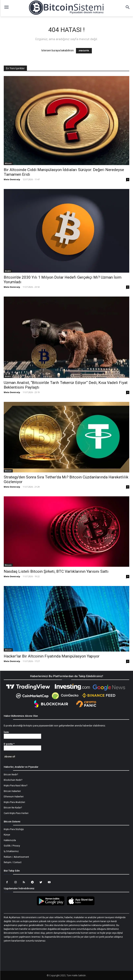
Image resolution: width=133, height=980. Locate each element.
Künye (7, 835)
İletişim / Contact (13, 862)
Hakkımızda (10, 840)
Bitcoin (8, 471)
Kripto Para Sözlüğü (14, 829)
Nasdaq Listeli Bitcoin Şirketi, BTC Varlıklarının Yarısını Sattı (56, 571)
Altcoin (8, 163)
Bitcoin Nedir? (11, 775)
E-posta (9, 744)
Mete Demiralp (12, 179)
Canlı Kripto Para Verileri (16, 813)
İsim (6, 732)
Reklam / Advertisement (16, 857)
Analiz (8, 271)
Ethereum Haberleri (14, 797)
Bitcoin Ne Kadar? (13, 808)
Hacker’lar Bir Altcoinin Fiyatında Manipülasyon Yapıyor (52, 656)
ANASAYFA (84, 51)
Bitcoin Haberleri (12, 791)
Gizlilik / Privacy (12, 846)
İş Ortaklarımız (11, 851)
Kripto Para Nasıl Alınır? (16, 786)
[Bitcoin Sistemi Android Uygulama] (52, 905)
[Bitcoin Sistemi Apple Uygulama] (82, 905)
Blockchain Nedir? (13, 780)
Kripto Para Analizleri (14, 802)
